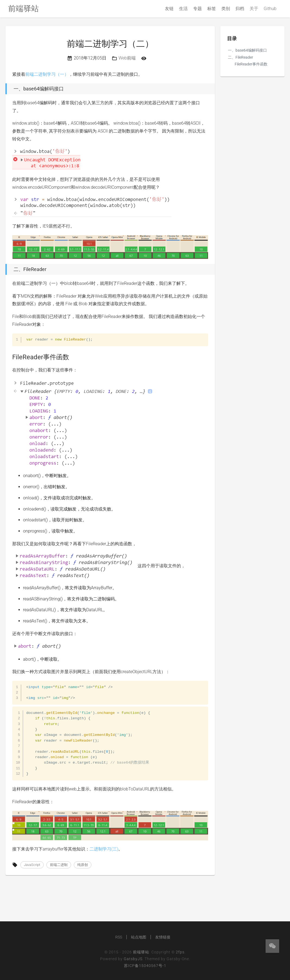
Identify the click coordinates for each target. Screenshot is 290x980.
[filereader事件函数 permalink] (9, 357)
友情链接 (163, 937)
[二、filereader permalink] (4, 269)
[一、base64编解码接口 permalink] (4, 89)
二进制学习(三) (104, 849)
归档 (240, 9)
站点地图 (139, 937)
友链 (169, 9)
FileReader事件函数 (251, 64)
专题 (197, 9)
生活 (183, 9)
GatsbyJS (133, 959)
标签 (212, 9)
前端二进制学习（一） (47, 74)
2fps (180, 952)
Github (270, 9)
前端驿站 (141, 952)
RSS (119, 937)
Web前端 (127, 58)
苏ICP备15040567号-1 (145, 966)
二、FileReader (240, 57)
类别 (226, 9)
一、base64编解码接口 (247, 50)
